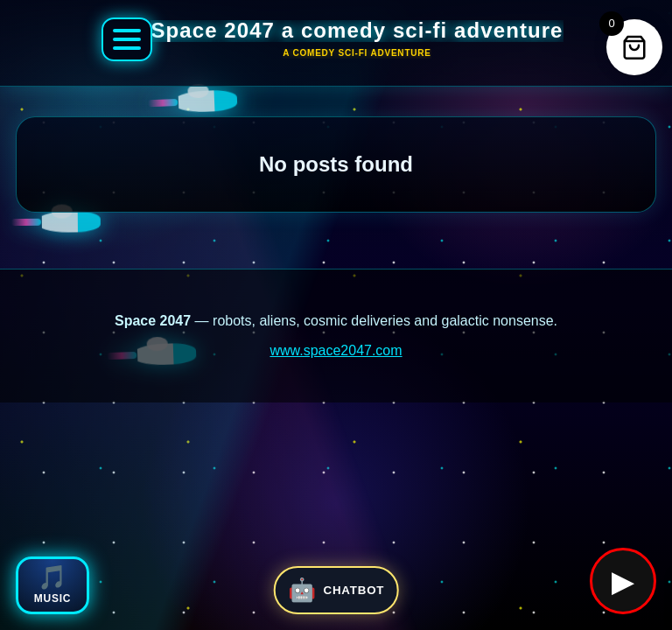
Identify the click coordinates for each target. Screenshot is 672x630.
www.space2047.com (336, 350)
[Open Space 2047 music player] (52, 585)
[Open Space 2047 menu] (127, 39)
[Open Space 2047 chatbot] (336, 590)
